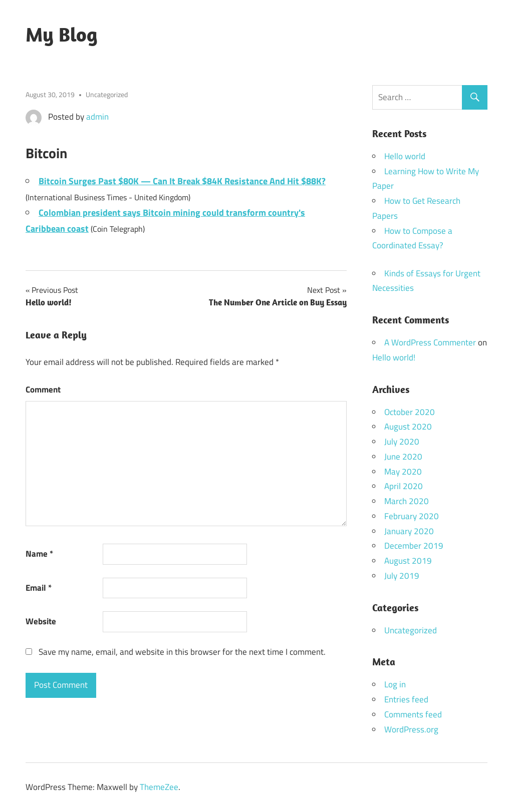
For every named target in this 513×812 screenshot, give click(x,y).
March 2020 (407, 501)
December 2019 (414, 546)
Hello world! (394, 357)
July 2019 (402, 576)
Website (41, 621)
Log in (395, 684)
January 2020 (409, 531)
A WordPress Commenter (430, 342)
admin (97, 117)
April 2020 (404, 486)
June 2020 (403, 457)
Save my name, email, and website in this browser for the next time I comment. (182, 652)
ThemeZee (159, 787)
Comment (43, 389)
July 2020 (402, 442)
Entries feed (406, 699)
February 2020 (412, 516)
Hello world (405, 156)
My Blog (62, 34)
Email (39, 588)
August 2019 (408, 561)
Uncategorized (107, 94)
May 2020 (403, 472)
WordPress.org (411, 729)
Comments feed (413, 714)
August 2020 (408, 427)
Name (39, 554)
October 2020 (410, 412)
